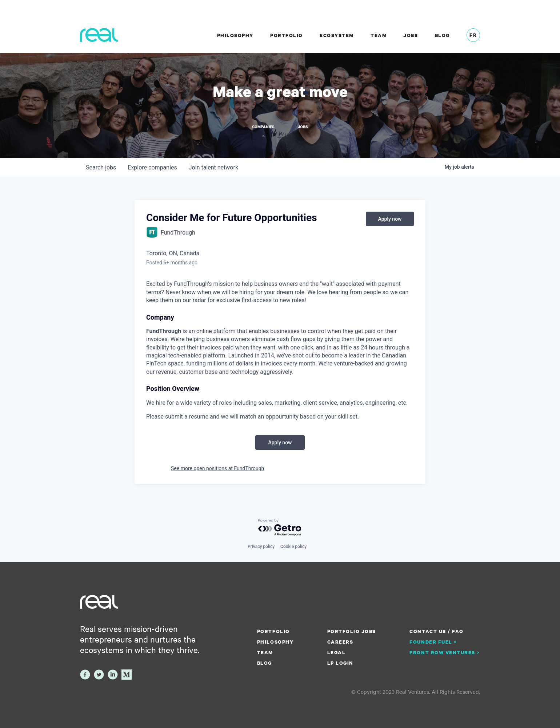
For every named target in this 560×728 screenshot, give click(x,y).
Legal (337, 652)
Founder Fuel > (433, 642)
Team (379, 35)
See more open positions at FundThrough (217, 468)
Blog (442, 35)
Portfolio (287, 35)
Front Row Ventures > (445, 652)
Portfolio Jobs (352, 631)
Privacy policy (261, 547)
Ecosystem (337, 35)
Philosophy (235, 35)
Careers (340, 642)
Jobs (411, 35)
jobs (101, 167)
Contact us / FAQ (436, 631)
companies (152, 167)
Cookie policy (293, 547)
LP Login (340, 663)
